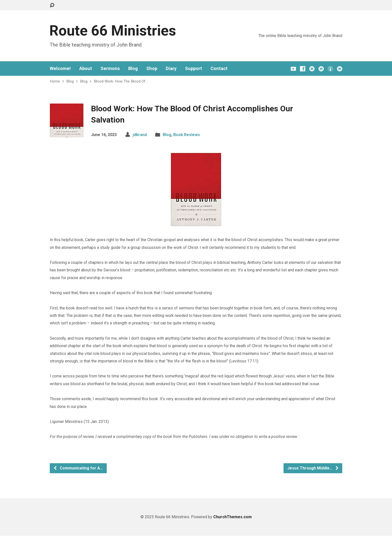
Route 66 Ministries (113, 31)
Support (193, 69)
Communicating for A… (78, 468)
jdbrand (140, 135)
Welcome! (60, 69)
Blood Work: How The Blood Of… (121, 81)
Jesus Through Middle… (313, 468)
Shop (152, 69)
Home (55, 81)
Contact (219, 69)
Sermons (110, 69)
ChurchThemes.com (232, 517)
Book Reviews (187, 135)
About (86, 69)
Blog (133, 69)
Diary (171, 69)
